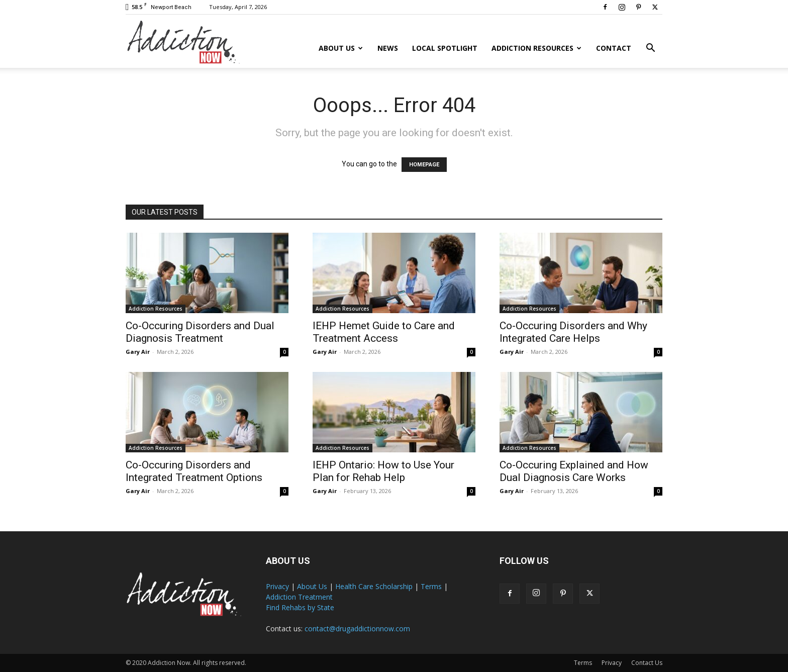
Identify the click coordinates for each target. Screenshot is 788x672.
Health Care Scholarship (374, 586)
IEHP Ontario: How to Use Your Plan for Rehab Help (383, 471)
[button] (650, 49)
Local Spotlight (445, 48)
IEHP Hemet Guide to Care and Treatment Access (384, 332)
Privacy (277, 586)
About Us (341, 48)
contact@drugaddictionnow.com (357, 629)
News (388, 48)
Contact (614, 48)
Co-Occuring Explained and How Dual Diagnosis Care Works (574, 471)
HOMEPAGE (424, 165)
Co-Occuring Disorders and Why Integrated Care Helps (573, 332)
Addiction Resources (536, 48)
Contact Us (647, 663)
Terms (431, 586)
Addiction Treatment (299, 597)
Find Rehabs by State (300, 607)
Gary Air (138, 352)
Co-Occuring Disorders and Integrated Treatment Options (194, 471)
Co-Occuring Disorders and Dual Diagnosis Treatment (200, 332)
